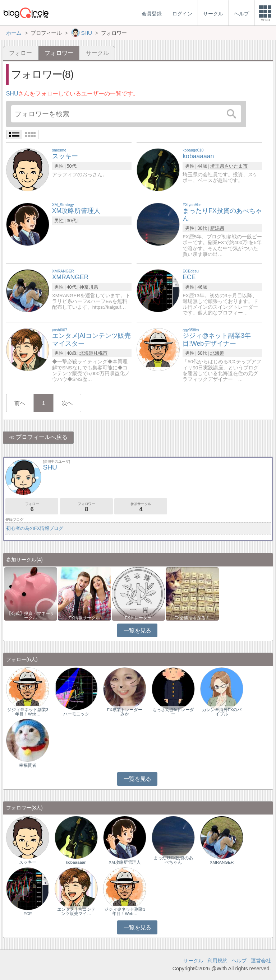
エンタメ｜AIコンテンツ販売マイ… (76, 911)
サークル (97, 53)
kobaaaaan (76, 862)
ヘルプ (239, 961)
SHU (12, 94)
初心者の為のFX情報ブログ (35, 528)
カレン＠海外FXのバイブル (222, 712)
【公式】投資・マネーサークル (31, 616)
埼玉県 (217, 166)
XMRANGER (222, 862)
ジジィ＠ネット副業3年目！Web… (28, 712)
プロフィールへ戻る (42, 437)
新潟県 (217, 228)
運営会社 (261, 961)
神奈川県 (89, 287)
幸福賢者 (28, 765)
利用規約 (217, 961)
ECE (28, 914)
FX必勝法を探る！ (192, 618)
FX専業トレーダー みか (126, 712)
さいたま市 (236, 166)
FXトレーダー (138, 618)
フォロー (20, 53)
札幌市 (100, 353)
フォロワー (86, 507)
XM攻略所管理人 (125, 862)
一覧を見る (137, 631)
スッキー (28, 862)
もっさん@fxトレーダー (173, 712)
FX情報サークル (84, 618)
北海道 (86, 353)
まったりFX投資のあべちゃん (173, 860)
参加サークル (141, 507)
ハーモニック (76, 714)
